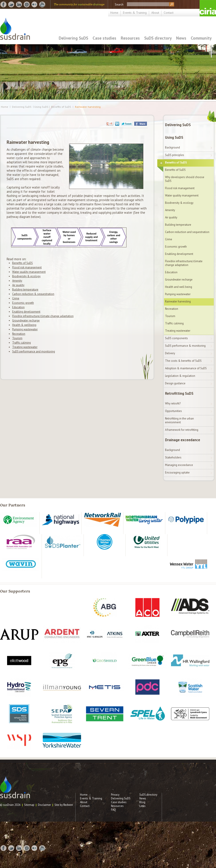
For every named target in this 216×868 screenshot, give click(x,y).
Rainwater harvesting (88, 107)
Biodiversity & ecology (26, 276)
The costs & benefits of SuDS (183, 361)
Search (119, 4)
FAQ (113, 810)
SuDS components (176, 338)
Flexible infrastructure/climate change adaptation (43, 316)
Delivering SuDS (73, 38)
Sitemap (29, 805)
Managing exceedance (179, 465)
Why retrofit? (173, 403)
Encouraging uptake (177, 472)
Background (172, 147)
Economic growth (23, 303)
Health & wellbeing (24, 325)
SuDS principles (175, 155)
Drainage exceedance (183, 440)
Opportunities (173, 411)
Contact (169, 13)
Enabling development (26, 312)
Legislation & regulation (180, 376)
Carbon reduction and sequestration (187, 232)
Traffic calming (21, 343)
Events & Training (135, 13)
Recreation (19, 334)
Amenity (17, 281)
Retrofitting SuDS (179, 393)
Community (201, 38)
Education (18, 307)
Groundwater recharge (26, 320)
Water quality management (29, 272)
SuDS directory (158, 38)
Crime (16, 298)
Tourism (17, 338)
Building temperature (25, 290)
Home (114, 13)
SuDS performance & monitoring (185, 346)
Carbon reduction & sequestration (33, 294)
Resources (130, 38)
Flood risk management (27, 267)
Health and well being (179, 287)
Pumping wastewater (25, 329)
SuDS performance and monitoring (34, 351)
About (155, 13)
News (181, 38)
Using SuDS (174, 137)
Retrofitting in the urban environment (179, 420)
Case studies (104, 38)
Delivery (170, 353)
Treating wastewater (25, 347)
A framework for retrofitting (182, 430)
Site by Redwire (64, 805)
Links (142, 806)
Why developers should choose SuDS (185, 179)
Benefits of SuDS (61, 107)
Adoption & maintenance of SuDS (186, 368)
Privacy (115, 795)
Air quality (18, 285)
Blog (142, 802)
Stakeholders (173, 457)
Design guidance (175, 383)
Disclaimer (44, 805)
